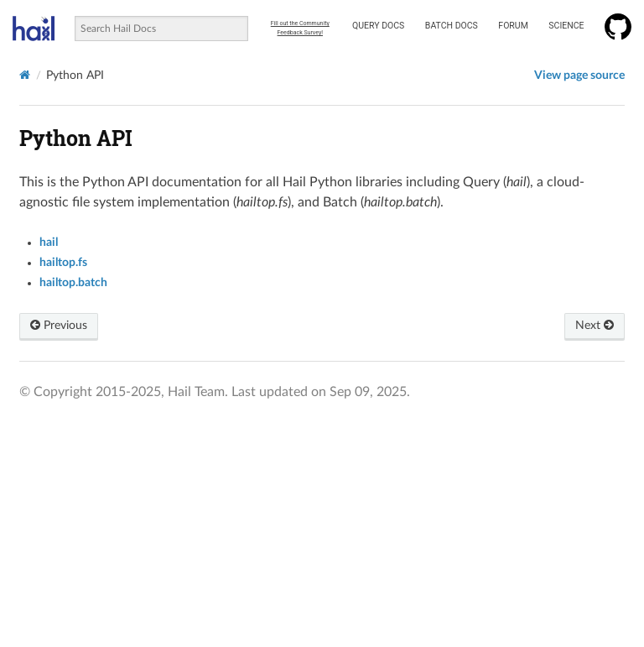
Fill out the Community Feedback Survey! (300, 28)
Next (595, 326)
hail (49, 243)
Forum (513, 26)
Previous (59, 326)
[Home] (25, 75)
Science (566, 26)
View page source (579, 76)
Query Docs (378, 26)
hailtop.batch (73, 283)
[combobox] (161, 29)
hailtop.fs (63, 263)
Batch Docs (452, 26)
